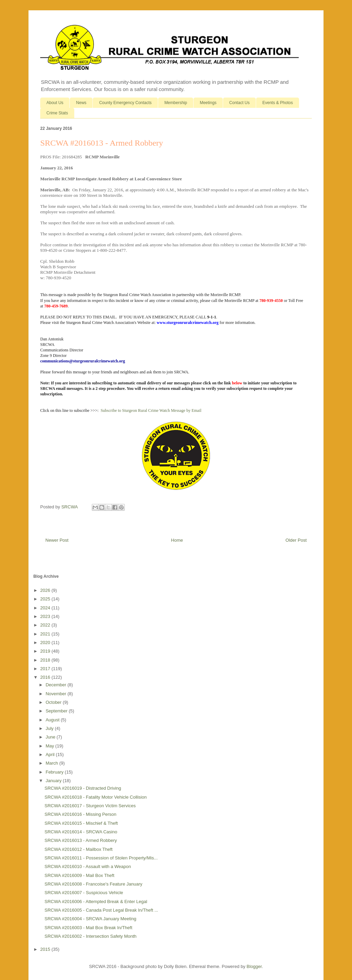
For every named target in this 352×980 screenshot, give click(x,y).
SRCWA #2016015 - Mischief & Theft (81, 823)
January (54, 781)
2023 (46, 616)
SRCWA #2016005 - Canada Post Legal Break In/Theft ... (101, 910)
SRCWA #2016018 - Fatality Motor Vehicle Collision (95, 797)
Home (177, 540)
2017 (46, 669)
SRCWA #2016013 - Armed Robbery (81, 840)
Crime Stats (57, 113)
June (51, 737)
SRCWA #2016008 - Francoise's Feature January (93, 884)
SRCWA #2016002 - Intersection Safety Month (90, 936)
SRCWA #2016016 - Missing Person (80, 814)
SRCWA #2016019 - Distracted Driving (83, 788)
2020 (46, 643)
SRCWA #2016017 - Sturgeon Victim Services (90, 806)
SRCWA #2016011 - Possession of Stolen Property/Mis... (101, 858)
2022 (46, 625)
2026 (46, 590)
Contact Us (239, 103)
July (50, 728)
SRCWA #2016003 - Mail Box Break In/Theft (88, 928)
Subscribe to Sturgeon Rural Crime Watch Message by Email (151, 410)
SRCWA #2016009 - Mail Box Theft (79, 875)
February (55, 772)
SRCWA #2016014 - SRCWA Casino (81, 832)
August (53, 720)
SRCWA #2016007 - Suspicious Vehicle (84, 893)
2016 (46, 677)
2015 (46, 949)
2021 (46, 634)
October (54, 702)
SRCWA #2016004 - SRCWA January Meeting (90, 919)
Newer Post (57, 540)
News (81, 103)
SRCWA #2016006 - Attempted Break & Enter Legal (96, 902)
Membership (176, 103)
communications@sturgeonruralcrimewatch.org (83, 361)
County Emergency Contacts (125, 103)
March (53, 763)
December (57, 685)
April (51, 754)
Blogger (254, 966)
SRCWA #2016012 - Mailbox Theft (78, 849)
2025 (46, 599)
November (57, 694)
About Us (55, 103)
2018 (46, 660)
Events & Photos (278, 103)
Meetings (208, 103)
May (51, 746)
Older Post (296, 540)
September (57, 711)
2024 (46, 608)
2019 (46, 651)
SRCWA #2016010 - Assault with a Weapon (87, 866)
